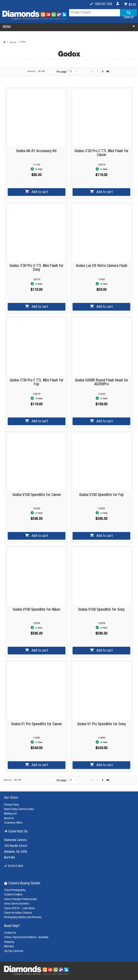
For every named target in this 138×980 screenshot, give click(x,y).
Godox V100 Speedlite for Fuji (101, 495)
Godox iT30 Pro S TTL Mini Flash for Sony (36, 268)
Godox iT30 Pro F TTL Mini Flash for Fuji (37, 382)
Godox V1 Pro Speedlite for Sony (102, 724)
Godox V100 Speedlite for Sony (101, 610)
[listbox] (73, 72)
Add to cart (39, 192)
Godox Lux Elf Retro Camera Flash (102, 266)
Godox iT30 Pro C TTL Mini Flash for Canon (102, 153)
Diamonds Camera (15, 840)
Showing (36, 72)
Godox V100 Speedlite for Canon (37, 495)
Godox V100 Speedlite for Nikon (36, 610)
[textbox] (95, 13)
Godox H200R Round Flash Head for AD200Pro (102, 382)
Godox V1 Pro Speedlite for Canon (36, 724)
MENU (7, 27)
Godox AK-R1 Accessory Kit (36, 151)
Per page (62, 72)
